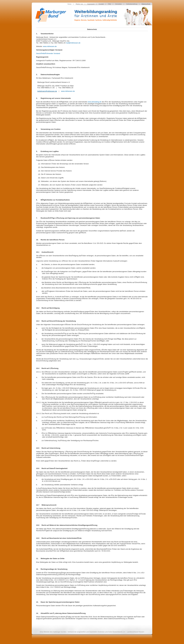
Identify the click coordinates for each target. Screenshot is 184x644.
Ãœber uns (79, 4)
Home (69, 4)
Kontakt (101, 4)
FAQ (110, 4)
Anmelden (119, 4)
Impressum (91, 4)
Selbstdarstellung (132, 4)
